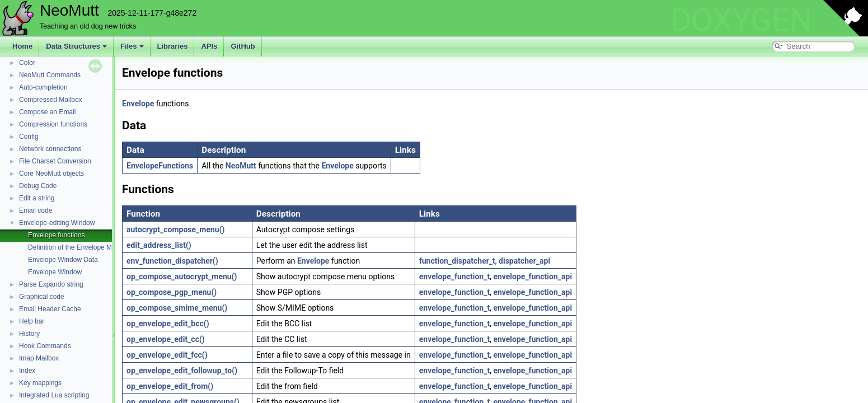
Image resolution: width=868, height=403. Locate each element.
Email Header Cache (50, 309)
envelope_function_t (454, 277)
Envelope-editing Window (57, 223)
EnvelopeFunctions (160, 166)
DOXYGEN (741, 20)
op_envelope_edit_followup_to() (182, 371)
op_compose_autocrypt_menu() (182, 277)
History (29, 334)
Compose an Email (47, 112)
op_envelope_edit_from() (170, 386)
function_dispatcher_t (457, 261)
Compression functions (53, 124)
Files (132, 46)
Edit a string (37, 198)
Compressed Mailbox (51, 100)
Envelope (138, 104)
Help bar (32, 321)
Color (27, 63)
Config (29, 137)
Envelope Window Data (63, 260)
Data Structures (76, 46)
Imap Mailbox (39, 358)
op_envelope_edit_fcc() (167, 355)
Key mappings (40, 383)
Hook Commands (45, 346)
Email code (36, 210)
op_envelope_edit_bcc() (168, 324)
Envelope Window (55, 272)
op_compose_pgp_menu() (172, 292)
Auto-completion (43, 87)
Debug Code (38, 186)
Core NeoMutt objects (51, 174)
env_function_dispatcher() (172, 261)
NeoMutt (241, 166)
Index (27, 371)
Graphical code (42, 297)
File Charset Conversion (55, 161)
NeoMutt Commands (50, 75)
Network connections (50, 149)
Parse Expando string (51, 284)
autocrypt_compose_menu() (176, 229)
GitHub (243, 46)
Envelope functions (56, 235)
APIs (209, 46)
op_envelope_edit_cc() (166, 339)
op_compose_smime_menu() (177, 308)
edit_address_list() (159, 245)
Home (22, 46)
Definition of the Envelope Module (78, 247)
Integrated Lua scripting (54, 395)
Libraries (173, 46)
